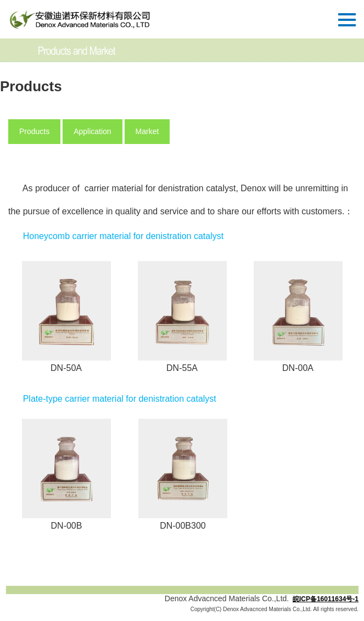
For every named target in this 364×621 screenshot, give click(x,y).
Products (34, 131)
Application (93, 131)
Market (147, 131)
